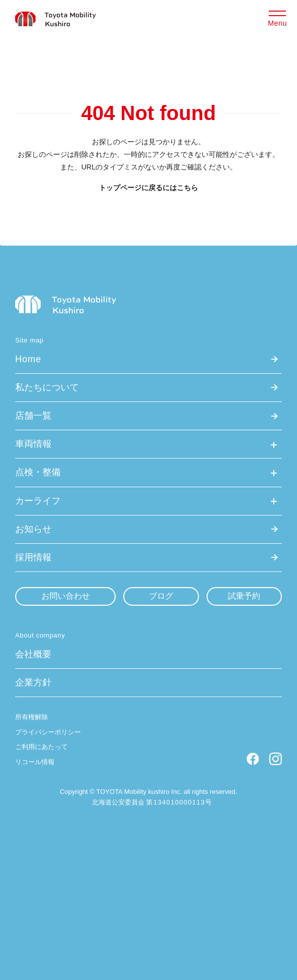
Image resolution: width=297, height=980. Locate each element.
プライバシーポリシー (48, 732)
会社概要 (33, 654)
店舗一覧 (33, 416)
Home (28, 359)
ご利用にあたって (41, 747)
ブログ (161, 596)
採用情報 (33, 557)
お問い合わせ (66, 596)
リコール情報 (35, 762)
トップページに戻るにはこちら (148, 188)
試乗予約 (244, 596)
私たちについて (47, 387)
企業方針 (33, 682)
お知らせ (33, 529)
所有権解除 (32, 717)
